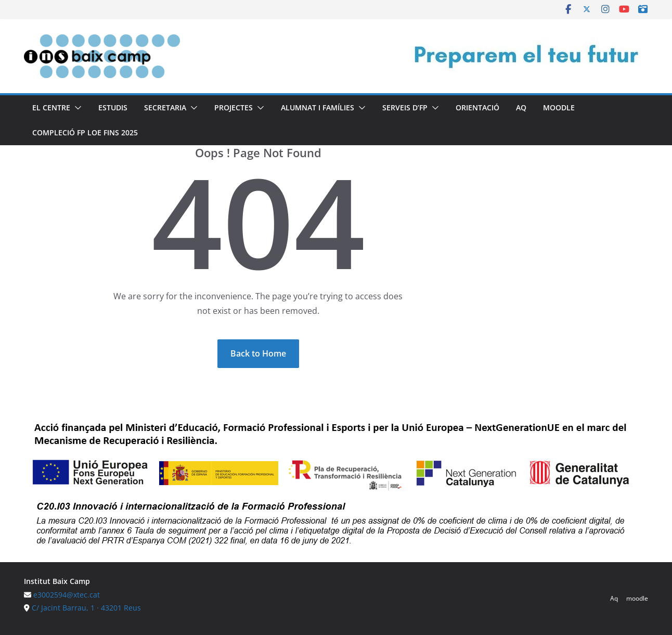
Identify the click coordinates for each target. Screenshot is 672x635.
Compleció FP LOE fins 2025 (85, 132)
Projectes (234, 107)
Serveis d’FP (405, 107)
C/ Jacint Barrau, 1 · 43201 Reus (86, 608)
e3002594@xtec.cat (67, 595)
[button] (76, 108)
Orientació (477, 107)
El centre (51, 107)
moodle (559, 107)
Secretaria (165, 107)
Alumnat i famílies (318, 107)
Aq (521, 107)
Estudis (113, 107)
